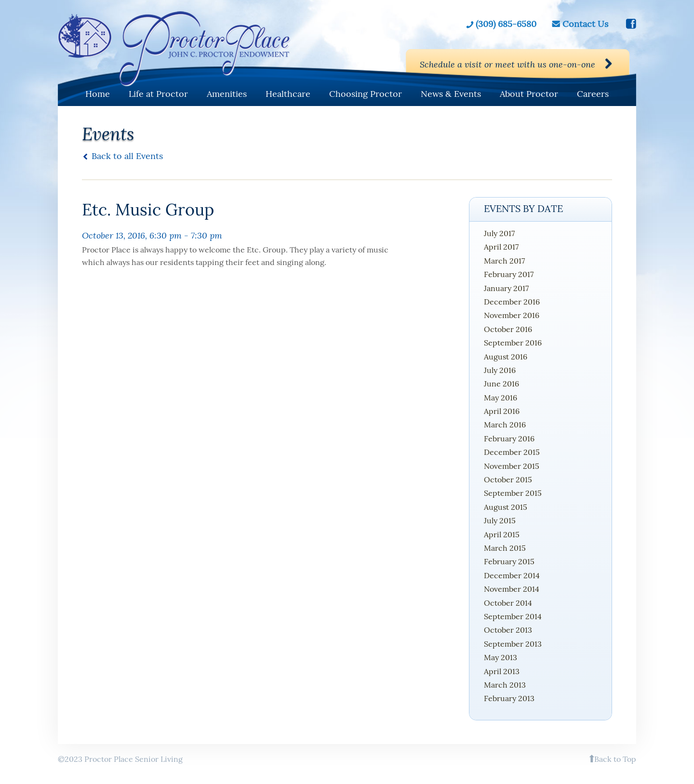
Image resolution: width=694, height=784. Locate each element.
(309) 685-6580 (506, 24)
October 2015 (508, 479)
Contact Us (585, 24)
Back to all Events (127, 156)
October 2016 (508, 329)
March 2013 (505, 685)
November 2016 (512, 315)
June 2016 (501, 384)
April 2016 (502, 411)
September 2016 (513, 343)
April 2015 (502, 534)
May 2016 (500, 398)
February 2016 (509, 439)
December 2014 (512, 575)
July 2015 (500, 520)
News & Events (451, 94)
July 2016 (500, 370)
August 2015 (506, 507)
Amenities (227, 94)
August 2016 (506, 357)
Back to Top (615, 759)
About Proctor (529, 94)
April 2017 (501, 247)
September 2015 (513, 493)
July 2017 (499, 233)
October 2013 (508, 630)
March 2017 (504, 261)
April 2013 (502, 671)
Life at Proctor (158, 94)
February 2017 (509, 274)
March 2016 (505, 425)
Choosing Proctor (366, 94)
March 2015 (505, 548)
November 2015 (512, 466)
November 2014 (512, 589)
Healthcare (288, 94)
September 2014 (513, 616)
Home (98, 94)
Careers (593, 94)
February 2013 (509, 698)
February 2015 (509, 561)
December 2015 (512, 452)
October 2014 (508, 603)
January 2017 (506, 288)
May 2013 (500, 657)
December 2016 (512, 302)
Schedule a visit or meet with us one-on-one (507, 64)
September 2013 (513, 644)
